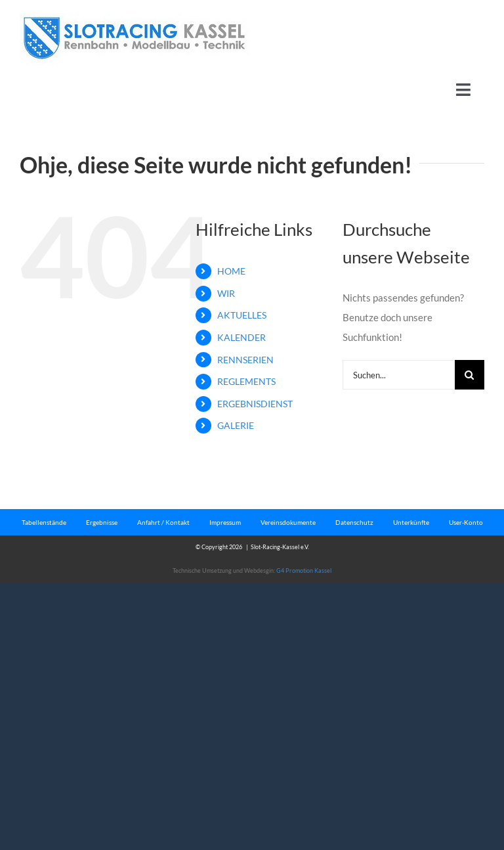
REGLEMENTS (246, 381)
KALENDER (241, 337)
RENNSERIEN (245, 360)
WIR (226, 293)
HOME (231, 271)
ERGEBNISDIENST (255, 404)
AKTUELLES (242, 315)
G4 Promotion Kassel (304, 570)
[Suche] (470, 375)
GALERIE (236, 425)
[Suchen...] (399, 375)
